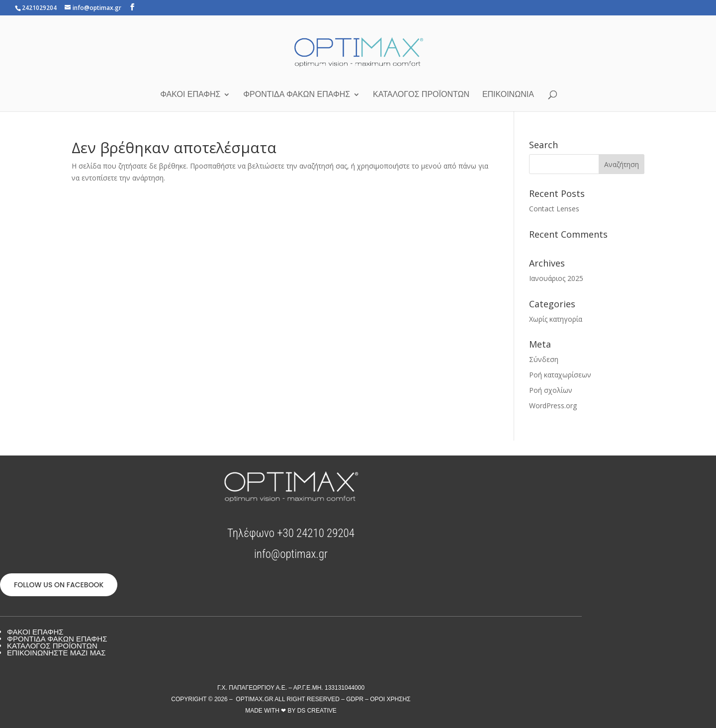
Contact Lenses (554, 209)
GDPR (355, 699)
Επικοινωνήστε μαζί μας (56, 653)
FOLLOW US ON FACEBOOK (59, 585)
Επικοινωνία (508, 95)
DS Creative (317, 711)
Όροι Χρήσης (390, 699)
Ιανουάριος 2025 (556, 278)
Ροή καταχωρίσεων (560, 375)
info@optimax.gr (291, 554)
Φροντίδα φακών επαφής (297, 95)
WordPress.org (553, 406)
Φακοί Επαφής (190, 95)
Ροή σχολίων (551, 390)
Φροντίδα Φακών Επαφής (57, 639)
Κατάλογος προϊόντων (421, 95)
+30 (316, 533)
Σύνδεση (544, 359)
